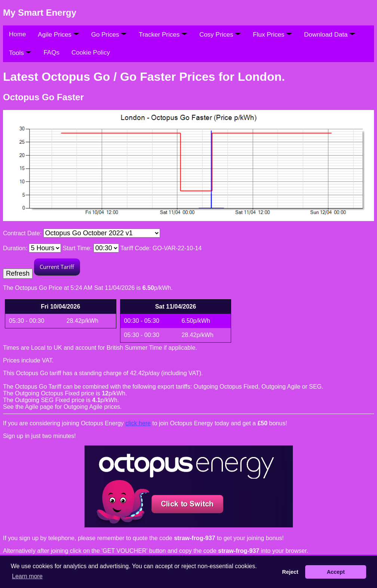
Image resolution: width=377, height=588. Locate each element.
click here (138, 423)
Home (17, 34)
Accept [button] (336, 572)
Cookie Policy (91, 53)
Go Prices (109, 35)
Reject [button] (290, 572)
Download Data (330, 35)
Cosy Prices (220, 35)
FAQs (51, 53)
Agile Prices (58, 35)
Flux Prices (272, 35)
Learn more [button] (27, 576)
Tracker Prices (163, 35)
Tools (20, 53)
